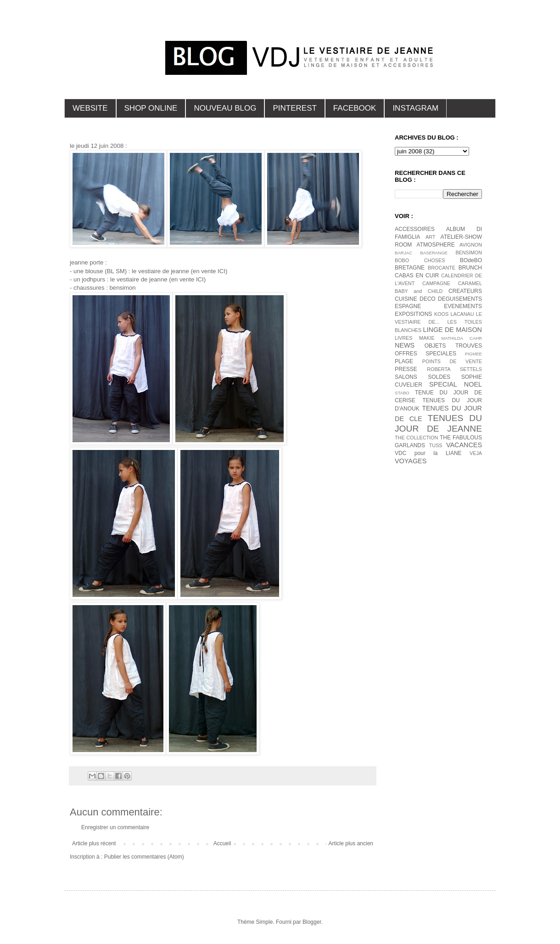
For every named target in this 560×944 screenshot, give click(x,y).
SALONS (406, 377)
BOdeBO (471, 260)
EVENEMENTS (463, 306)
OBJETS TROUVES (453, 346)
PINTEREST (294, 108)
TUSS (436, 445)
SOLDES (439, 377)
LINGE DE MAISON (452, 330)
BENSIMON (469, 253)
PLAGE (404, 361)
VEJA (476, 453)
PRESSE (406, 369)
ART (430, 237)
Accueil (222, 843)
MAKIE (427, 338)
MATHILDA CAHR (462, 338)
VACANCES (464, 445)
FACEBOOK (355, 108)
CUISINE (406, 299)
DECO (428, 299)
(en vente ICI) (209, 271)
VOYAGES (411, 461)
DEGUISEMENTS (460, 299)
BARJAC (403, 253)
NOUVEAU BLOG (225, 108)
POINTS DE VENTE (452, 361)
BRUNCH (470, 268)
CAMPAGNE (436, 283)
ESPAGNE (408, 306)
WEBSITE (90, 108)
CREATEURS (465, 291)
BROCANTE (442, 268)
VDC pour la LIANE (428, 453)
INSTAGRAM (415, 108)
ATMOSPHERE (436, 245)
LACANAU (462, 314)
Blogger (312, 922)
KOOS (441, 314)
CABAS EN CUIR (417, 275)
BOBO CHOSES (420, 260)
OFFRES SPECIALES (426, 354)
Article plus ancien (351, 843)
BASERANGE (434, 253)
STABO (402, 393)
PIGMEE (473, 354)
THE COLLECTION (416, 438)
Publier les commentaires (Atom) (144, 857)
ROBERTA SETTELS (454, 369)
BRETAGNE (410, 268)
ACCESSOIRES (415, 229)
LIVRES (403, 338)
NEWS (405, 345)
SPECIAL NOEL (456, 384)
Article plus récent (94, 843)
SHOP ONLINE (151, 108)
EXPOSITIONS (413, 314)
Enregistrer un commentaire (115, 827)
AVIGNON (471, 245)
